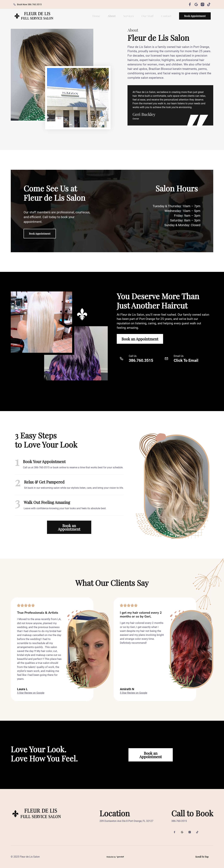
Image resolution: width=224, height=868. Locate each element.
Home (96, 16)
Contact (166, 16)
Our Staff (147, 16)
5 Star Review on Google (31, 693)
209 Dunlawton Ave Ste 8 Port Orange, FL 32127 (126, 821)
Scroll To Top (202, 857)
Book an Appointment (140, 339)
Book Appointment (195, 16)
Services (129, 16)
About (112, 16)
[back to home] (33, 16)
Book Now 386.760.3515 (27, 5)
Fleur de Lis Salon (30, 857)
